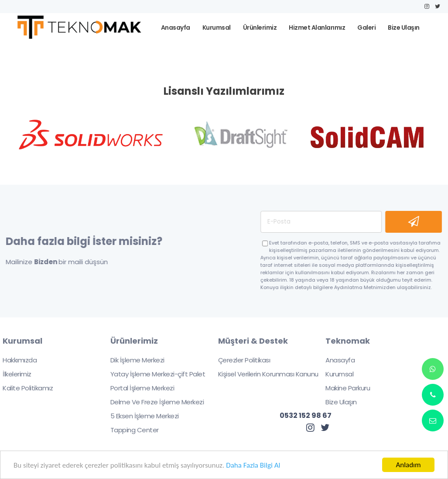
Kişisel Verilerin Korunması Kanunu (263, 374)
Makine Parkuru (343, 388)
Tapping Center (129, 430)
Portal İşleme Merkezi (137, 388)
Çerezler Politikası (239, 360)
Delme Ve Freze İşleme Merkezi (152, 402)
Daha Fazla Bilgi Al (253, 466)
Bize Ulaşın (336, 402)
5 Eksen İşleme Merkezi (139, 416)
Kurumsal (335, 374)
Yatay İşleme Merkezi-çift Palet (153, 374)
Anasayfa (335, 360)
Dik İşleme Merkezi (132, 360)
